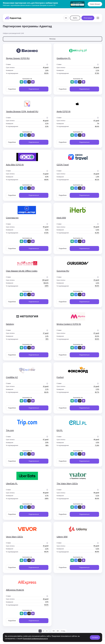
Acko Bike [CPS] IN (15, 165)
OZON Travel (63, 165)
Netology (10, 324)
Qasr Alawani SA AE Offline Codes (22, 271)
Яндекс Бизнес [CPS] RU (18, 58)
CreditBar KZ (12, 377)
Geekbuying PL (64, 58)
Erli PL (60, 430)
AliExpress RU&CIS (15, 590)
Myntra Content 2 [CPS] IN (69, 324)
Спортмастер (12, 218)
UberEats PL (12, 484)
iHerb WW (61, 218)
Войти (75, 14)
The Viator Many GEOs (67, 484)
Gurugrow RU (63, 271)
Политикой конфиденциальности (35, 639)
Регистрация (88, 14)
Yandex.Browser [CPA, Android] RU (22, 111)
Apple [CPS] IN (64, 111)
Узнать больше (95, 4)
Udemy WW (62, 537)
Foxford (60, 377)
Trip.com (10, 430)
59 (54, 631)
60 (58, 631)
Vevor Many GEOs (14, 537)
